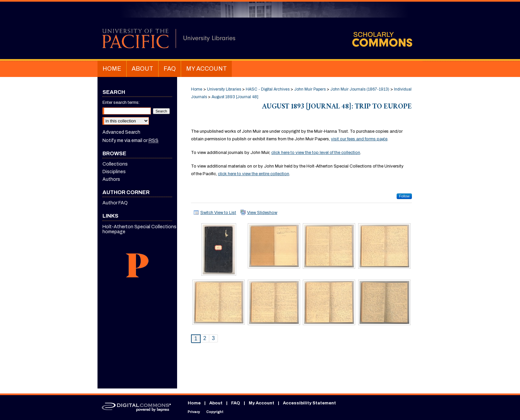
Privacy (194, 412)
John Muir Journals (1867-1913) (360, 89)
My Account (261, 403)
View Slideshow (262, 213)
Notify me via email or (130, 140)
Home (197, 89)
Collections (115, 164)
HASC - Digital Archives (268, 89)
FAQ (236, 403)
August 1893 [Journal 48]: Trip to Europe (337, 107)
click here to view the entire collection (254, 174)
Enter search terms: (121, 103)
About (216, 403)
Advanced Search (121, 132)
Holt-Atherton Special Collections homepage (139, 229)
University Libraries (224, 89)
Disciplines (114, 172)
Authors (111, 179)
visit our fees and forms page (359, 139)
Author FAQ (115, 203)
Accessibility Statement (309, 403)
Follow (404, 196)
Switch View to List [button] (218, 213)
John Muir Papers (310, 89)
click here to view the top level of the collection (316, 153)
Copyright (215, 412)
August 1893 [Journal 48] (235, 97)
